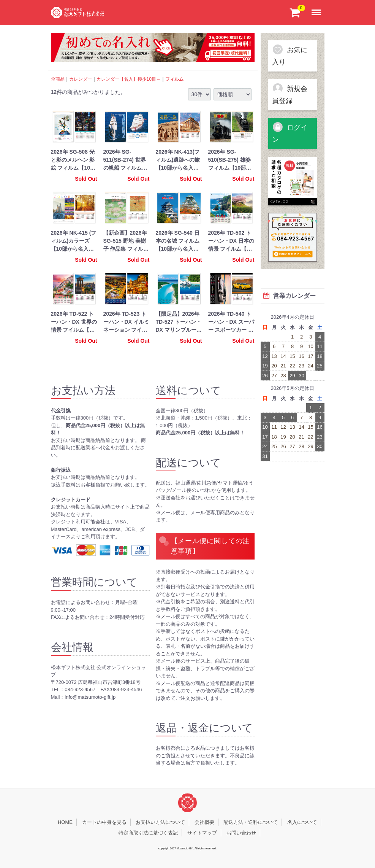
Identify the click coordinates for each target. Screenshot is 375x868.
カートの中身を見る (104, 822)
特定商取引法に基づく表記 (148, 832)
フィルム (174, 79)
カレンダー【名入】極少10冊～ (129, 79)
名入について (302, 822)
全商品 (58, 79)
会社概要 (204, 822)
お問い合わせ (241, 832)
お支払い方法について (160, 822)
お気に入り (290, 55)
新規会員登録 (290, 94)
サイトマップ (202, 832)
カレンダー (81, 79)
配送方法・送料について (251, 822)
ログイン (290, 132)
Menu (317, 8)
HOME (65, 822)
